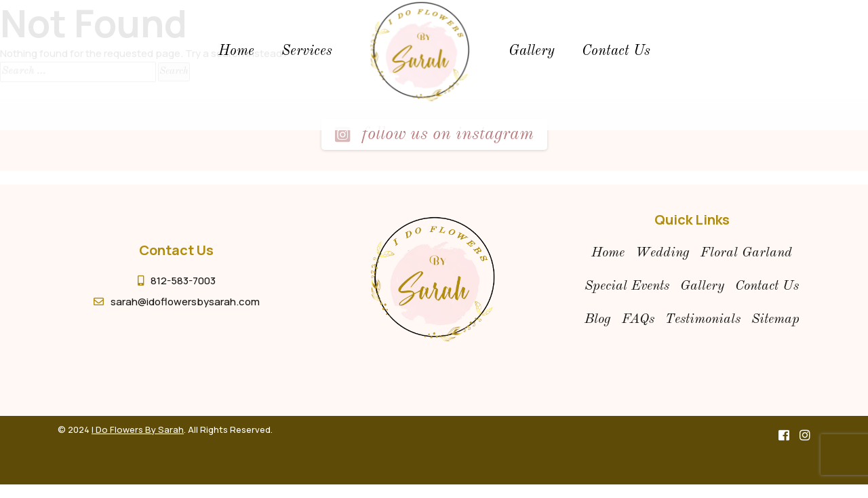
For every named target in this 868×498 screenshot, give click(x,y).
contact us (767, 286)
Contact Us (616, 51)
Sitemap (775, 320)
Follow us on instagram (434, 134)
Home (236, 51)
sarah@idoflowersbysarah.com (185, 302)
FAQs (638, 320)
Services (307, 51)
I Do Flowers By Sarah (138, 429)
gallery (532, 51)
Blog (598, 320)
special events (627, 286)
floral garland (746, 253)
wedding (663, 253)
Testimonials (703, 320)
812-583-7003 (183, 281)
